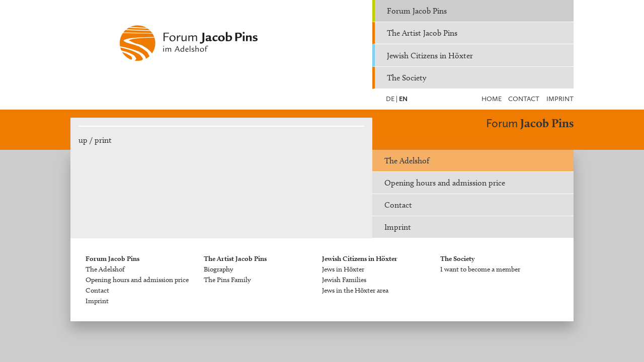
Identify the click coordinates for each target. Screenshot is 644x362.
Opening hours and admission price (445, 183)
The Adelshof (407, 161)
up (83, 140)
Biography (218, 269)
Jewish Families (344, 280)
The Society (407, 78)
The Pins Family (227, 280)
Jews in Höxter (343, 269)
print (103, 140)
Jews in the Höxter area (355, 290)
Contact (524, 99)
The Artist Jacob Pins (422, 33)
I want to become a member (480, 269)
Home (492, 99)
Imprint (560, 99)
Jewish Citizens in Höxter (430, 56)
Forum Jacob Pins (417, 11)
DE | (392, 99)
